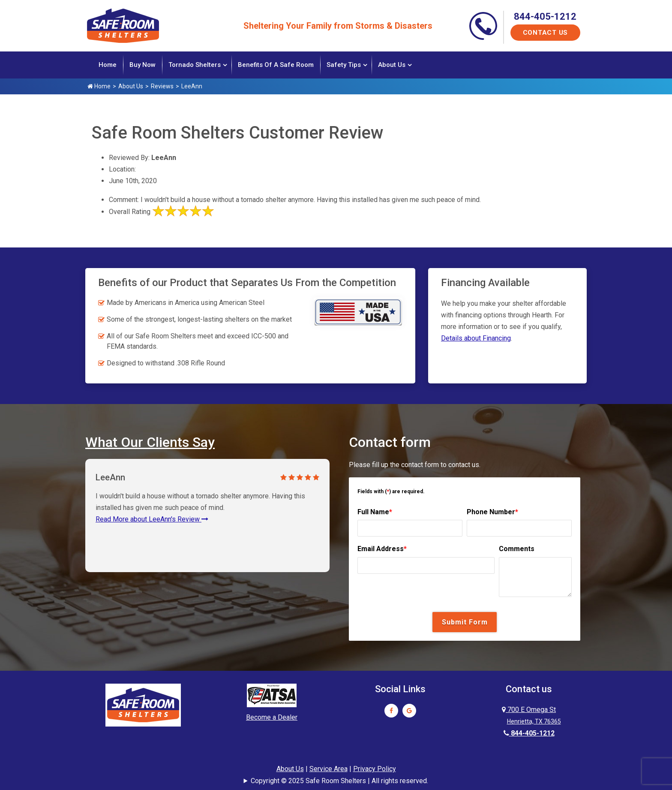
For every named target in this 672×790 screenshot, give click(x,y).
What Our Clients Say (150, 441)
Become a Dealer (272, 717)
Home (108, 65)
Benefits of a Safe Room (276, 65)
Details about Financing (476, 337)
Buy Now (142, 65)
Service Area (328, 768)
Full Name (375, 511)
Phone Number (492, 511)
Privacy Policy (375, 768)
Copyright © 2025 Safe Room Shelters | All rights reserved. (339, 780)
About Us (392, 65)
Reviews (162, 86)
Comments (517, 548)
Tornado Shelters (195, 65)
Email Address (382, 548)
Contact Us (546, 33)
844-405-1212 (545, 17)
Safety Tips (344, 65)
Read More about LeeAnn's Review (152, 518)
